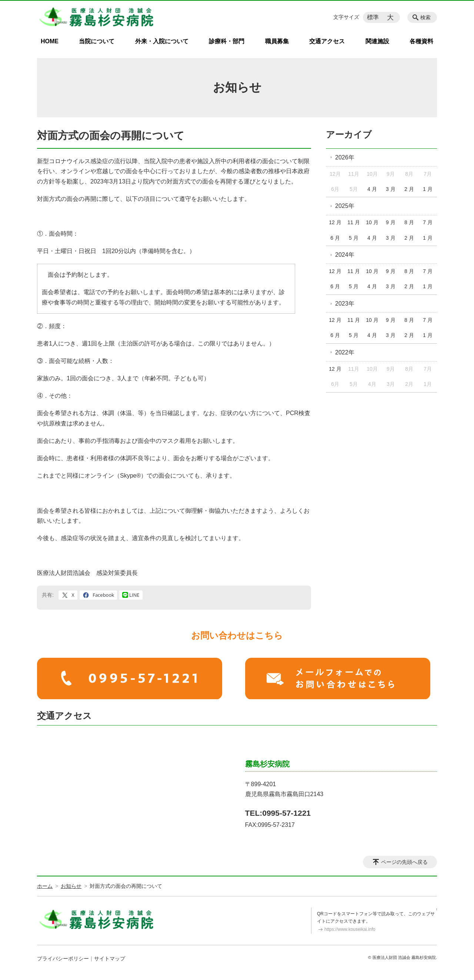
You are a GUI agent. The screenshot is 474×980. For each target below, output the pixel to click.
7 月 (428, 222)
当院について (97, 41)
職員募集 (277, 41)
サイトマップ (110, 959)
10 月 (372, 222)
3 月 (391, 189)
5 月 (354, 238)
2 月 (409, 189)
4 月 (372, 189)
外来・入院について (162, 41)
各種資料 (421, 41)
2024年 (345, 255)
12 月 (335, 222)
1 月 (428, 189)
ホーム (45, 886)
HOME (50, 41)
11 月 (353, 222)
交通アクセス (327, 41)
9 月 (391, 222)
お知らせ (71, 886)
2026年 (345, 157)
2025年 (345, 206)
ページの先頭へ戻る (404, 862)
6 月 (335, 238)
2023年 (345, 304)
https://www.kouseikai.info (350, 929)
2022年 (345, 352)
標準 (373, 17)
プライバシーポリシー (63, 959)
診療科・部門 (227, 41)
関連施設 (377, 41)
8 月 (409, 222)
